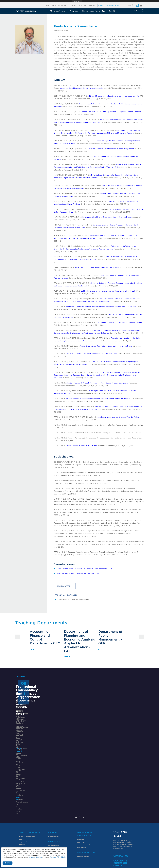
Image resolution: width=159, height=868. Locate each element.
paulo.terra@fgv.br (61, 31)
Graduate (52, 800)
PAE (67, 651)
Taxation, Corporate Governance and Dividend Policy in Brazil (111, 149)
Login (130, 5)
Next (141, 637)
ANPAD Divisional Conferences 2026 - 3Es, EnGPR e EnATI (78, 729)
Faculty (112, 11)
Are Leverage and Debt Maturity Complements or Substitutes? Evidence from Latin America (101, 307)
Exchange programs (26, 813)
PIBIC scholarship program (28, 824)
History (22, 791)
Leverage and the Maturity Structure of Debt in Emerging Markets (107, 217)
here (121, 826)
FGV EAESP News (87, 804)
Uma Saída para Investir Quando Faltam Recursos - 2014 (78, 574)
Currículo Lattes (64, 586)
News (47, 5)
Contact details (89, 5)
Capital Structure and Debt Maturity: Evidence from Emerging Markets (107, 346)
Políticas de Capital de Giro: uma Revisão (81, 446)
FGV (77, 1)
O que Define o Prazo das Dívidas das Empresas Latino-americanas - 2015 (85, 569)
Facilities (22, 797)
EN (137, 5)
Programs (74, 11)
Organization (24, 794)
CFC (57, 643)
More (32, 649)
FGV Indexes (82, 800)
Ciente (8, 863)
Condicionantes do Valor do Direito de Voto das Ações (118, 417)
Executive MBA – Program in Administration (74, 599)
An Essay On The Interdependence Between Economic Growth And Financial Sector (98, 399)
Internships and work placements (30, 816)
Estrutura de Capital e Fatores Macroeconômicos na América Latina (92, 354)
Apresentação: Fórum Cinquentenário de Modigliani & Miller (120, 323)
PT (141, 5)
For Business (72, 5)
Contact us (121, 808)
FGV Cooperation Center (28, 819)
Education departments (27, 799)
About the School (58, 11)
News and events (83, 808)
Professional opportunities (28, 827)
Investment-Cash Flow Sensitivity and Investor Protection (82, 88)
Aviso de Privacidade (58, 857)
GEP (102, 643)
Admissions (62, 5)
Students (54, 5)
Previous (18, 637)
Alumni (80, 5)
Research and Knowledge (94, 11)
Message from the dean (27, 789)
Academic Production (85, 797)
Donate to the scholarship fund (109, 5)
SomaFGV (23, 802)
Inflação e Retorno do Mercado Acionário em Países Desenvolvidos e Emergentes (97, 383)
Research (80, 792)
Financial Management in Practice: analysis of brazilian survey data (114, 96)
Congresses (81, 794)
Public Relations (86, 849)
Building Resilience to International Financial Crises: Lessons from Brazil (108, 291)
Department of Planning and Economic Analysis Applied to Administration (79, 640)
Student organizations (27, 821)
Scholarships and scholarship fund (31, 811)
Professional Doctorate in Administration (28, 729)
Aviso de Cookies (35, 857)
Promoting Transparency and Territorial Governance (124, 729)
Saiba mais (65, 753)
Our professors (53, 789)
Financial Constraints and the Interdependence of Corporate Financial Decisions (111, 112)
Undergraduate (53, 797)
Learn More (21, 765)
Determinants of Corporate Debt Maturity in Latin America (97, 268)
